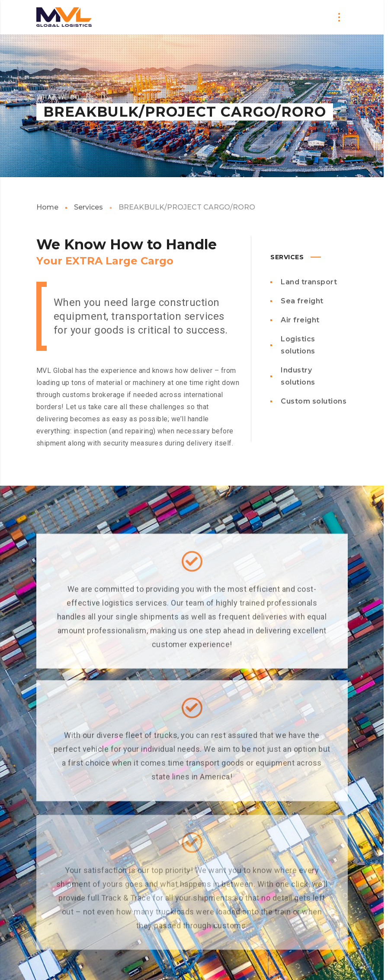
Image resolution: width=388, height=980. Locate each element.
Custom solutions (314, 401)
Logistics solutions (298, 345)
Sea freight (302, 301)
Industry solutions (298, 376)
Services (88, 207)
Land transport (309, 282)
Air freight (300, 320)
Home (47, 207)
